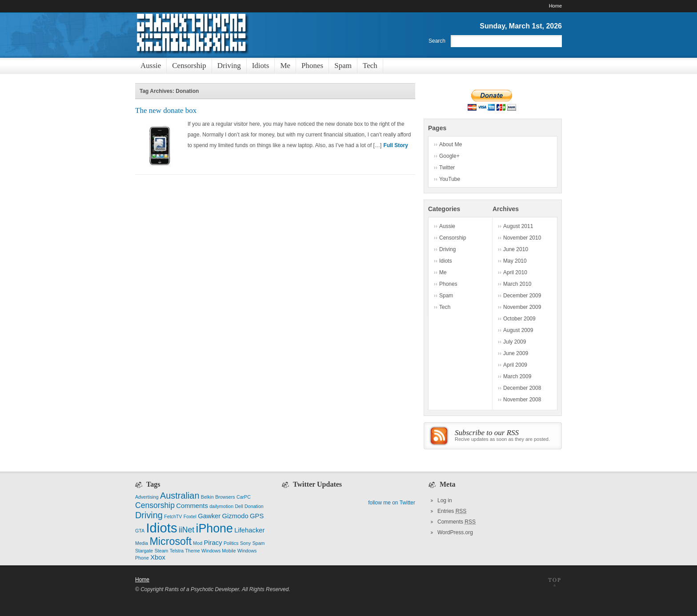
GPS (257, 516)
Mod (198, 543)
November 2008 (522, 400)
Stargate (144, 551)
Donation (254, 506)
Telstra (177, 551)
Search (437, 41)
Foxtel (190, 516)
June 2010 (516, 249)
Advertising (147, 497)
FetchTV (173, 516)
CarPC (244, 497)
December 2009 (522, 296)
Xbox (158, 557)
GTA (140, 531)
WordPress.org (455, 532)
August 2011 (518, 226)
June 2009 (516, 353)
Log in (445, 500)
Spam (446, 296)
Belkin (207, 497)
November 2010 (522, 238)
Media (142, 543)
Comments (192, 506)
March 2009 (517, 376)
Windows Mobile (219, 551)
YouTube (450, 179)
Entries (452, 511)
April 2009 (515, 365)
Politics (231, 543)
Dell (239, 506)
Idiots (446, 261)
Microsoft (170, 541)
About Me (451, 144)
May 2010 (515, 261)
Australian (180, 496)
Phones (448, 284)
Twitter (447, 168)
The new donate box (166, 110)
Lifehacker (249, 530)
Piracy (213, 543)
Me (443, 272)
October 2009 (519, 319)
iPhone (214, 528)
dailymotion (221, 506)
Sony (245, 543)
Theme (193, 551)
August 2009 (518, 330)
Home (555, 6)
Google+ (449, 156)
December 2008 (522, 388)
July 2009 (515, 342)
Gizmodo (235, 516)
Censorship (453, 238)
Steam (162, 551)
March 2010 (517, 284)
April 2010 (515, 272)
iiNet (186, 530)
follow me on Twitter (392, 503)
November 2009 (522, 307)
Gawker (209, 516)
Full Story (396, 145)
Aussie (447, 226)
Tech (445, 307)
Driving (447, 249)
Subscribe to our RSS (487, 433)
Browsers (225, 497)
